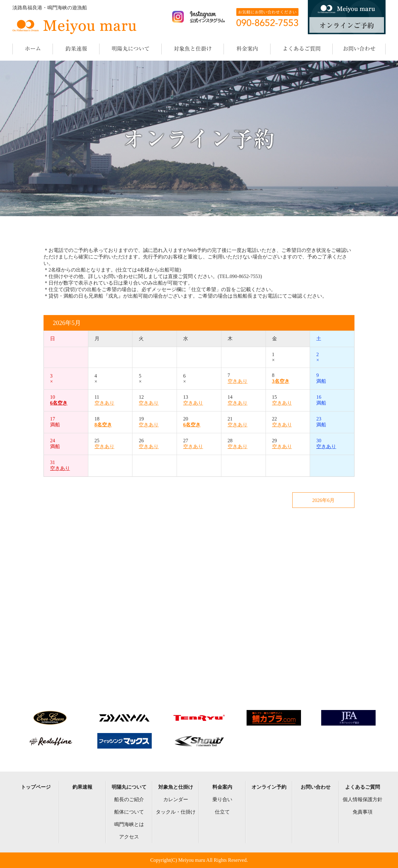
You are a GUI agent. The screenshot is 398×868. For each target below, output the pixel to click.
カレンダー (176, 799)
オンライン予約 (269, 787)
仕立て (222, 812)
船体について (129, 812)
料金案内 (222, 787)
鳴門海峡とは (129, 824)
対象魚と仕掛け (176, 787)
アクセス (129, 837)
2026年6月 (323, 500)
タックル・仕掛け (176, 812)
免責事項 (363, 812)
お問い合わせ (316, 787)
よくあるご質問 (363, 787)
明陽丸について (129, 787)
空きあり (238, 381)
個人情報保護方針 (363, 799)
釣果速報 (82, 787)
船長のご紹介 (129, 799)
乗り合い (222, 799)
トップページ (36, 787)
